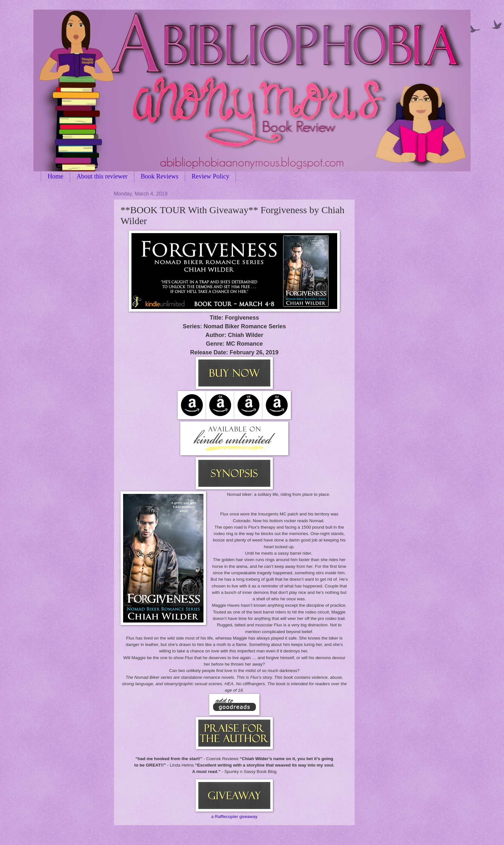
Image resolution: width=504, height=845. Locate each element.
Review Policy (210, 176)
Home (55, 176)
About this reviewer (102, 176)
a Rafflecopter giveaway (234, 817)
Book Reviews (160, 176)
